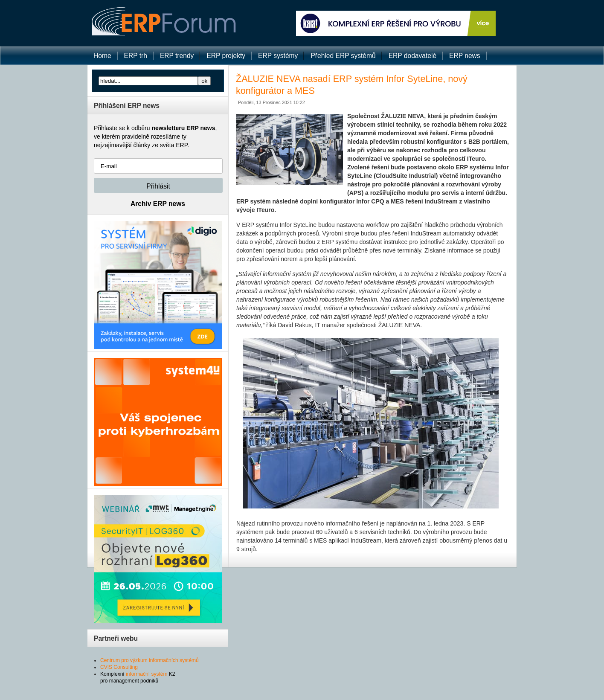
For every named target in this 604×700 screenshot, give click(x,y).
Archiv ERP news (158, 204)
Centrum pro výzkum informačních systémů (150, 660)
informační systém (147, 674)
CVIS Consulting (119, 667)
